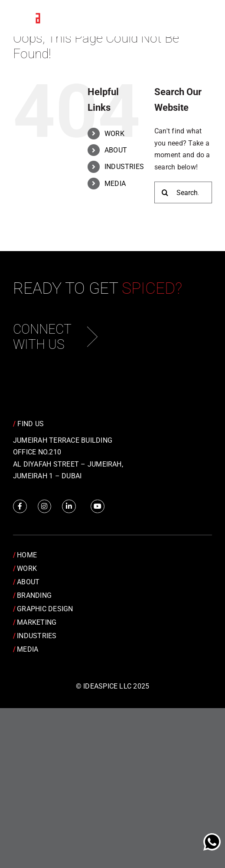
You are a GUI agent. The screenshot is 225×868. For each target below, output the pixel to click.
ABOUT (116, 150)
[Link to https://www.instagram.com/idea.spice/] (45, 507)
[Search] (165, 192)
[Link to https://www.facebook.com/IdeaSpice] (20, 507)
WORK (114, 134)
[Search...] (183, 192)
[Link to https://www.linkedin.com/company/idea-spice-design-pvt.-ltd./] (69, 507)
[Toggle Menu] (199, 19)
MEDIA (115, 184)
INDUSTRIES (124, 167)
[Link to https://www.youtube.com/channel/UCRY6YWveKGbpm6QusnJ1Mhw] (98, 507)
